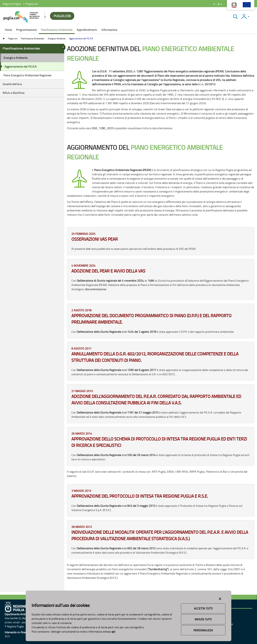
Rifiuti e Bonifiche (14, 93)
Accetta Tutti (203, 608)
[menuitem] (8, 30)
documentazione (95, 289)
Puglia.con (13, 39)
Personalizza (203, 630)
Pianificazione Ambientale (33, 39)
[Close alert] (220, 598)
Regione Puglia (12, 4)
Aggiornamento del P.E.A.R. (21, 66)
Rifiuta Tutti (203, 619)
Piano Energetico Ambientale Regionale (27, 75)
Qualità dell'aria (12, 84)
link (88, 249)
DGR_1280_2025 (103, 128)
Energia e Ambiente (57, 39)
